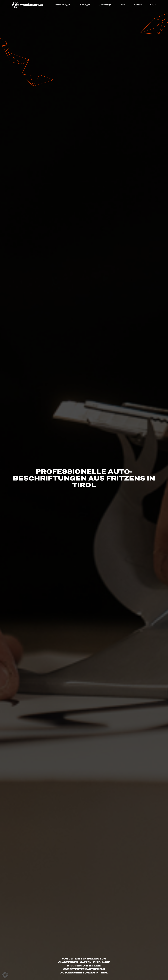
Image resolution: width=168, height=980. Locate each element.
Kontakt (138, 5)
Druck (123, 5)
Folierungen (84, 5)
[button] (5, 975)
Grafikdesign (105, 5)
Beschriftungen (63, 5)
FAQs (153, 5)
